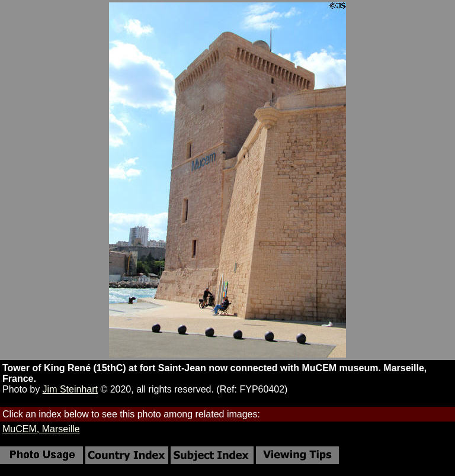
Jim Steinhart (70, 389)
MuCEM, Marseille (41, 429)
